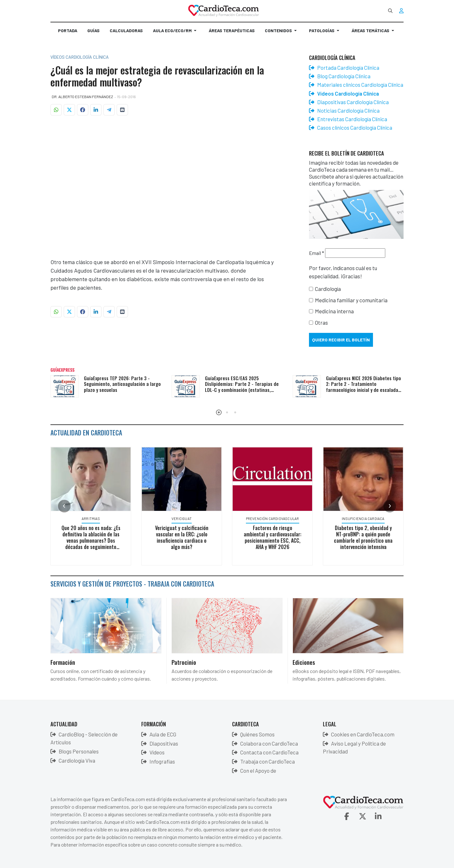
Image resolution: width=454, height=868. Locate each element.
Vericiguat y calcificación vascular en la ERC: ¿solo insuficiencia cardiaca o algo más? (184, 537)
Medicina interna (334, 311)
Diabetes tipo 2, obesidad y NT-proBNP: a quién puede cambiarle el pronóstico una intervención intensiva (366, 537)
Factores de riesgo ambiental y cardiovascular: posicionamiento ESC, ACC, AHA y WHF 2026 (275, 537)
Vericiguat (184, 519)
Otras (321, 322)
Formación (63, 662)
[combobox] (390, 11)
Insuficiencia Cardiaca (366, 519)
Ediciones (304, 662)
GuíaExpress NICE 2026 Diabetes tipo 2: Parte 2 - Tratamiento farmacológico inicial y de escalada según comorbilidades (364, 387)
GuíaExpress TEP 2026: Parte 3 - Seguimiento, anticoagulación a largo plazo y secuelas (122, 384)
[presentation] (64, 506)
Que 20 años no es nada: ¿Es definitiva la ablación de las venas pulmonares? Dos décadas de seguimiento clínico (93, 540)
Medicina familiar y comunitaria (351, 300)
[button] (176, 33)
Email (317, 253)
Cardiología (328, 289)
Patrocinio (184, 662)
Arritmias (93, 519)
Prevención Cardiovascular (275, 519)
